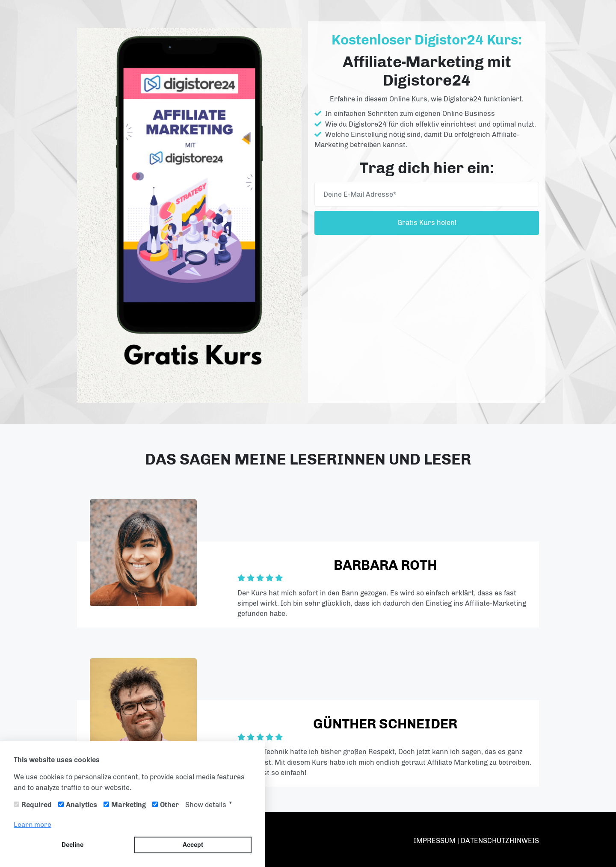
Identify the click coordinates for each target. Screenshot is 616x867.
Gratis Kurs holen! (427, 223)
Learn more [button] (33, 824)
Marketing (129, 805)
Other (169, 805)
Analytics (81, 805)
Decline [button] (73, 845)
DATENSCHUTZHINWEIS (500, 841)
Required (37, 805)
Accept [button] (193, 845)
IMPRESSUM (435, 841)
